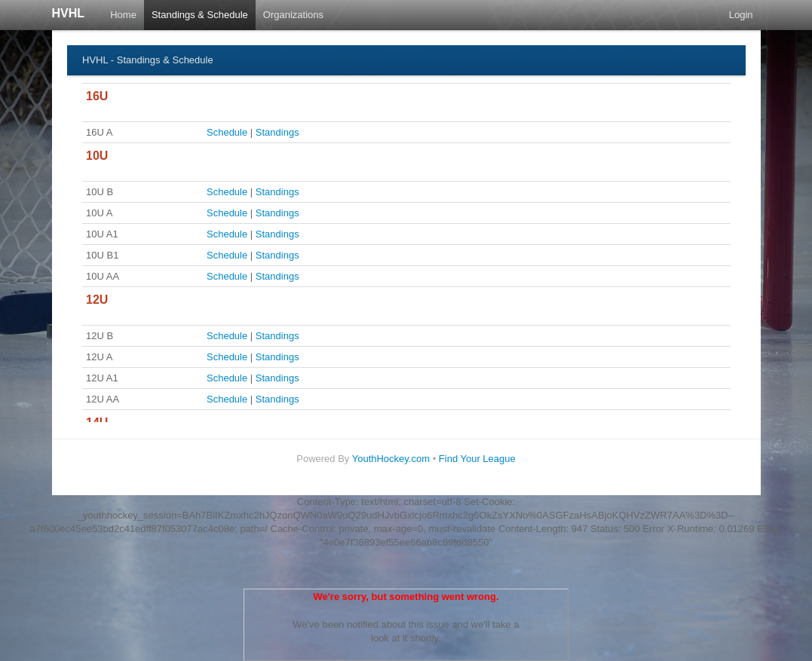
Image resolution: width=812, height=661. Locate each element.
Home (123, 15)
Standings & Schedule (200, 15)
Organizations (293, 15)
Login (741, 15)
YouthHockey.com (391, 459)
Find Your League (477, 459)
